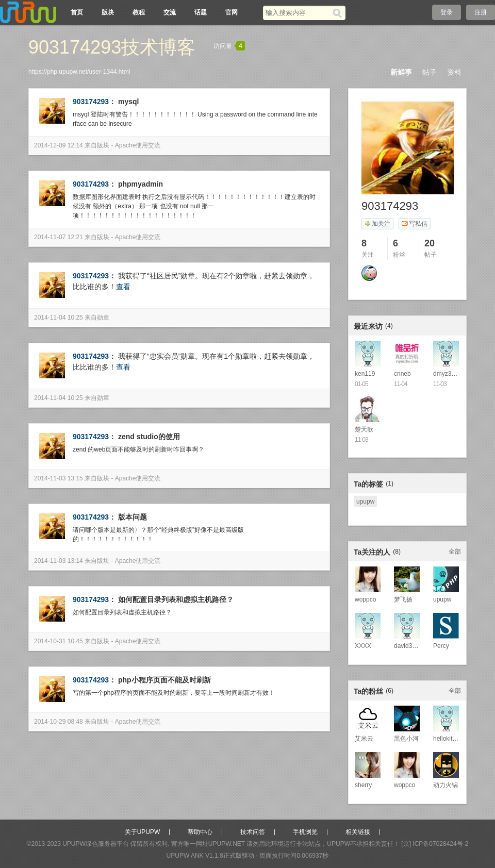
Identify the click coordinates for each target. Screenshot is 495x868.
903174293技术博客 (112, 47)
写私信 (414, 224)
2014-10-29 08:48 (59, 722)
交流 (170, 12)
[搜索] (339, 13)
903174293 (91, 102)
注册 (481, 12)
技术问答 (253, 832)
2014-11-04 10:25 (59, 318)
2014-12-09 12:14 (59, 145)
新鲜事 (401, 72)
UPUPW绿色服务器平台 (96, 844)
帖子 (430, 72)
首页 (77, 12)
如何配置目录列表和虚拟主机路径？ (176, 599)
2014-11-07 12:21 (59, 237)
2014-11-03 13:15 (59, 478)
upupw (365, 502)
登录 (447, 12)
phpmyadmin (141, 184)
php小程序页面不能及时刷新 (164, 680)
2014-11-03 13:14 (59, 561)
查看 (123, 287)
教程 (139, 12)
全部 (455, 552)
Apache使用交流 (138, 145)
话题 (201, 12)
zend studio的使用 (149, 437)
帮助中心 (200, 832)
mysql (128, 102)
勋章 (103, 318)
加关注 (377, 224)
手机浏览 (305, 832)
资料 (454, 72)
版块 (108, 12)
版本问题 (133, 517)
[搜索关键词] (298, 13)
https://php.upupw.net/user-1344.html (79, 72)
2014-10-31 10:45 (59, 641)
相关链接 (358, 832)
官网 (232, 12)
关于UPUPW (143, 832)
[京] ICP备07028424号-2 (435, 844)
